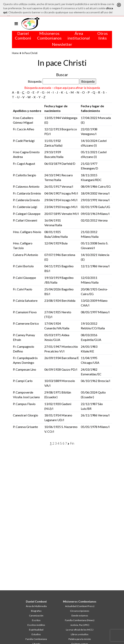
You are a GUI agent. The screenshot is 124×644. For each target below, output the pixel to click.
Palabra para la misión (80, 639)
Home (15, 53)
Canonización (36, 616)
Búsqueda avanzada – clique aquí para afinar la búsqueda (62, 88)
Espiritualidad (36, 630)
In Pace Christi (30, 53)
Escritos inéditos (36, 625)
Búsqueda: (35, 81)
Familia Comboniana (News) (80, 620)
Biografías (36, 611)
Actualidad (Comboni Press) (80, 606)
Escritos (36, 620)
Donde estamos (80, 616)
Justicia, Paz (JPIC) (80, 625)
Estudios (36, 634)
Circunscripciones (80, 611)
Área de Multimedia (36, 606)
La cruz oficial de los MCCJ (80, 630)
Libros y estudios (80, 634)
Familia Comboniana (36, 639)
